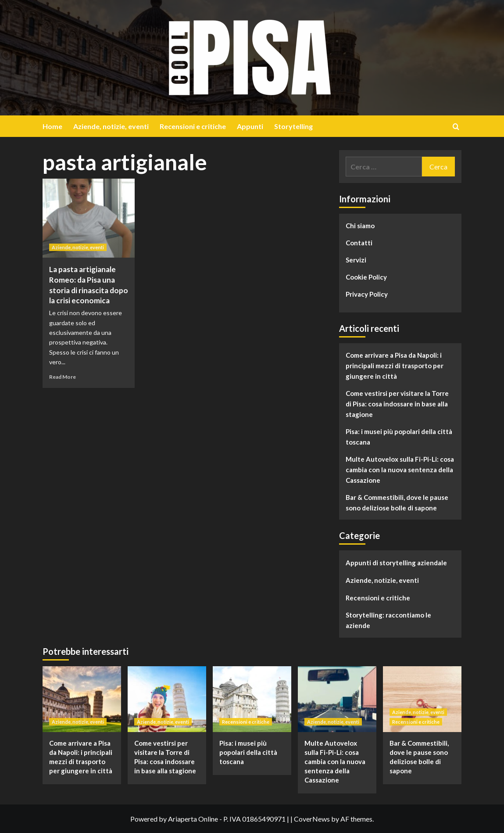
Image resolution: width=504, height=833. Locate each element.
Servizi (356, 260)
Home (52, 126)
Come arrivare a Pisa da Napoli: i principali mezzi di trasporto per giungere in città (395, 366)
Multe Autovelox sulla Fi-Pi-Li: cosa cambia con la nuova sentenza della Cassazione (400, 470)
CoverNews (312, 819)
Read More (63, 377)
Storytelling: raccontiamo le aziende (388, 620)
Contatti (359, 243)
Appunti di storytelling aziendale (396, 563)
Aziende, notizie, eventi (111, 126)
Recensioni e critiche (193, 126)
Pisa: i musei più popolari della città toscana (399, 437)
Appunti (250, 126)
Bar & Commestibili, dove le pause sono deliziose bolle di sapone (397, 503)
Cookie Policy (366, 277)
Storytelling (293, 126)
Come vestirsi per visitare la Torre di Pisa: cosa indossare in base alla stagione (397, 404)
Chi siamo (360, 226)
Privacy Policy (367, 294)
